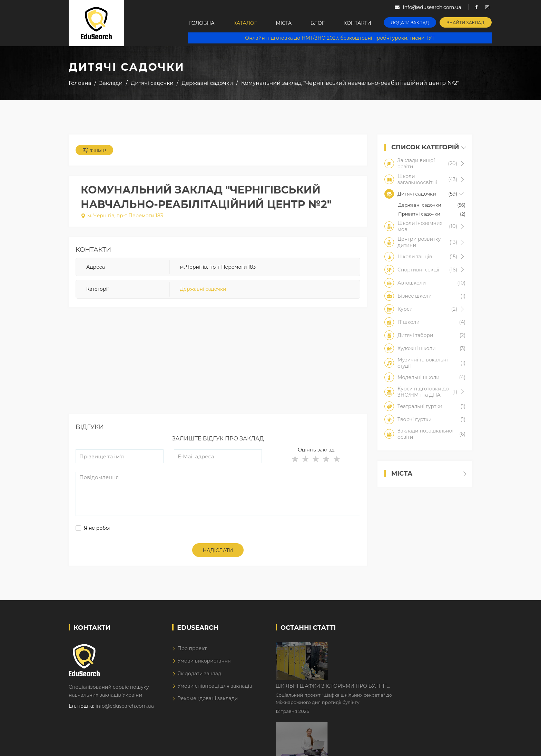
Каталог (245, 23)
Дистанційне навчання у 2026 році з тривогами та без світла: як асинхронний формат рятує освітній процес (396, 691)
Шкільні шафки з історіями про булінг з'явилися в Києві (390, 648)
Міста (284, 23)
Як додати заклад (199, 674)
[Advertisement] (218, 366)
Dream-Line (458, 746)
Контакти (358, 23)
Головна (202, 23)
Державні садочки (203, 289)
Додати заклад (410, 23)
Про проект (192, 648)
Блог (318, 23)
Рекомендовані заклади (208, 698)
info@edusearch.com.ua (125, 706)
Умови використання (204, 661)
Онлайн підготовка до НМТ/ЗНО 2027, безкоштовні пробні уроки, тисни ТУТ (340, 38)
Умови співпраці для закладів (215, 686)
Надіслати (218, 550)
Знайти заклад (466, 23)
